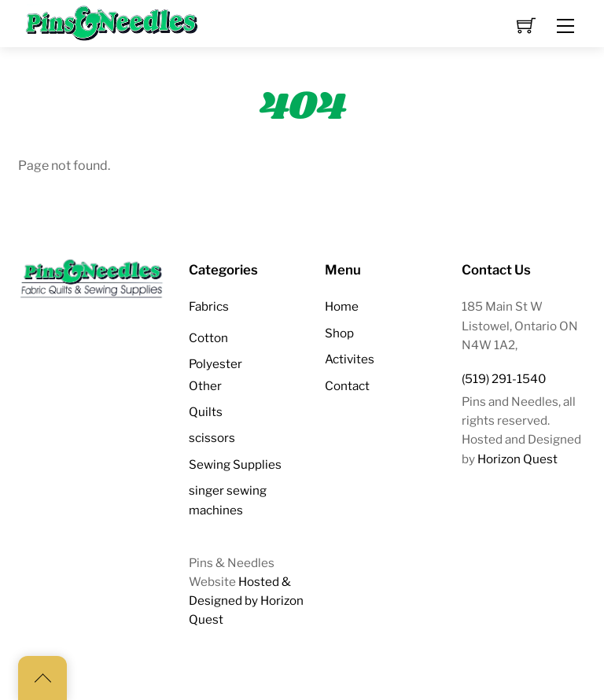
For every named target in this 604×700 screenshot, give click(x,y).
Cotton (208, 338)
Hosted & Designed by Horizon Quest (246, 601)
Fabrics (209, 306)
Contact (347, 386)
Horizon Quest (517, 459)
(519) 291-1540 (504, 379)
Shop (339, 333)
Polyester (215, 364)
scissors (212, 438)
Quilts (206, 412)
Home (342, 306)
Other (205, 386)
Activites (350, 359)
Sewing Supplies (235, 464)
